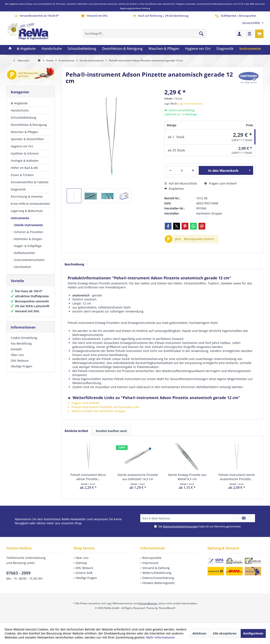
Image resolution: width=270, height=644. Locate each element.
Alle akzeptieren (225, 633)
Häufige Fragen (22, 370)
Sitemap (81, 563)
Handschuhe (20, 110)
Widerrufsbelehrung (157, 573)
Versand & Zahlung (156, 568)
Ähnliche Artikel (76, 431)
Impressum (150, 563)
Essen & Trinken (22, 175)
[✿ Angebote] (26, 49)
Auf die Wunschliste (181, 183)
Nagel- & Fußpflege (28, 246)
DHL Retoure (20, 365)
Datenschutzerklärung (158, 578)
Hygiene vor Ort (22, 146)
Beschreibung (74, 264)
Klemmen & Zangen (28, 239)
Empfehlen (174, 189)
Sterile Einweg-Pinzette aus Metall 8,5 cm (187, 477)
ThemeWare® (167, 608)
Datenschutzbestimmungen (180, 526)
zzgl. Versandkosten (191, 104)
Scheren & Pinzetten (28, 232)
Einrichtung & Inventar (27, 196)
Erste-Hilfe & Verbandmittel (30, 204)
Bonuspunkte (152, 558)
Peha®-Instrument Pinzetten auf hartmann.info (103, 407)
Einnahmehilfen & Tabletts (30, 182)
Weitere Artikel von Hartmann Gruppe (97, 411)
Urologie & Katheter (25, 161)
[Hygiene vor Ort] (198, 49)
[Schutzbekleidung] (82, 49)
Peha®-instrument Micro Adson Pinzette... (88, 477)
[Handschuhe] (52, 49)
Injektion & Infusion (25, 153)
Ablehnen (199, 633)
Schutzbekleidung (24, 118)
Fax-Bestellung (21, 348)
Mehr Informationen (161, 637)
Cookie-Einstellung (24, 342)
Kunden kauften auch (111, 431)
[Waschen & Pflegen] (164, 49)
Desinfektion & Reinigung (29, 125)
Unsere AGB (84, 573)
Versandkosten (148, 603)
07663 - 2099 (18, 573)
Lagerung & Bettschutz (27, 211)
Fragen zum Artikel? (221, 183)
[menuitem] (251, 23)
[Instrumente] (250, 49)
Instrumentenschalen (29, 260)
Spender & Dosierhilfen (27, 139)
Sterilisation (22, 267)
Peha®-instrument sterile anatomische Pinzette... (237, 477)
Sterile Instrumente (28, 225)
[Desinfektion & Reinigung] (122, 49)
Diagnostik (18, 189)
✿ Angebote (19, 103)
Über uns (17, 359)
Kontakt (16, 353)
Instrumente (20, 218)
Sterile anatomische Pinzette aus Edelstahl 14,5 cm (138, 477)
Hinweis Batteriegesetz (159, 583)
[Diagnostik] (225, 49)
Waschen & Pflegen (24, 132)
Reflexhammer (24, 253)
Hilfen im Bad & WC (25, 168)
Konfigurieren (253, 633)
